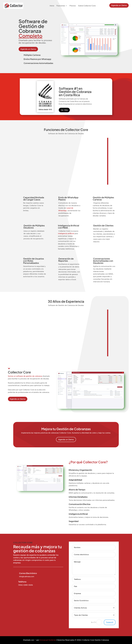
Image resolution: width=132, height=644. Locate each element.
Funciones (61, 6)
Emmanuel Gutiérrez (48, 640)
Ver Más (64, 110)
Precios (73, 6)
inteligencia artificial (66, 233)
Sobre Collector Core (87, 6)
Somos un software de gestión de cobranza (25, 376)
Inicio (52, 6)
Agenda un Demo (119, 5)
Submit (110, 622)
